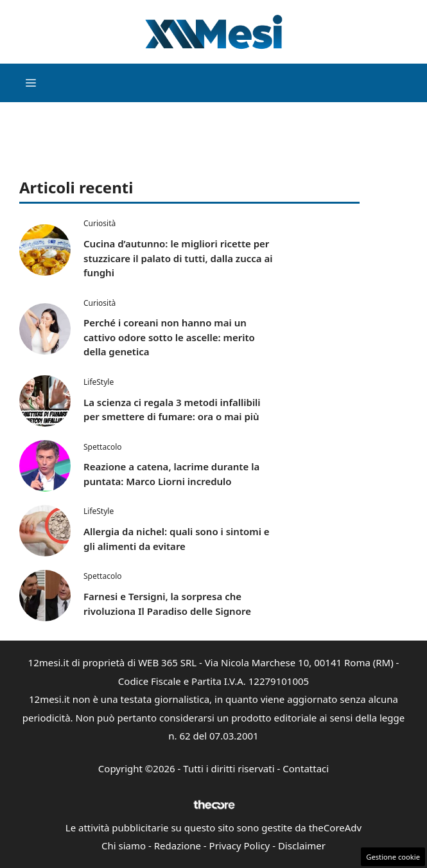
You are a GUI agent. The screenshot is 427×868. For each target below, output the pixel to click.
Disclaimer (302, 846)
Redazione (178, 846)
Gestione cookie (393, 857)
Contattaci (306, 768)
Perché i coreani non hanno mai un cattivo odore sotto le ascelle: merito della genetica (169, 337)
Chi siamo (124, 846)
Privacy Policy (240, 846)
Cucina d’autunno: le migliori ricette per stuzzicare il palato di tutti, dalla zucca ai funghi (178, 258)
